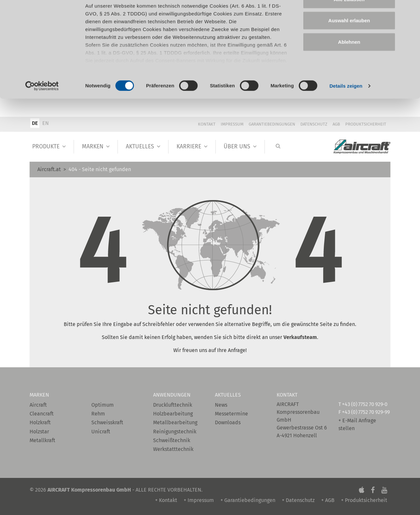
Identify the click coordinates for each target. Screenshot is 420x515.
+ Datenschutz (298, 500)
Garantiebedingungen (272, 124)
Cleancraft (42, 414)
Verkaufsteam (300, 337)
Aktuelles (140, 147)
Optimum (103, 405)
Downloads (228, 422)
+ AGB (328, 500)
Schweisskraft (107, 422)
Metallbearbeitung (175, 422)
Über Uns (237, 147)
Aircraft (38, 405)
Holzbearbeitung (173, 414)
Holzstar (39, 432)
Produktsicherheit (366, 124)
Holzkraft (40, 422)
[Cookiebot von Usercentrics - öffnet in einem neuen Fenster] (42, 104)
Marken (93, 147)
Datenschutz (314, 124)
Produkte (46, 147)
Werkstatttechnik (173, 449)
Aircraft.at (49, 169)
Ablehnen (349, 60)
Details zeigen (346, 104)
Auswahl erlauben (349, 39)
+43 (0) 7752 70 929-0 (365, 404)
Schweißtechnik (172, 440)
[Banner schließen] (410, 10)
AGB (336, 124)
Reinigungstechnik (175, 432)
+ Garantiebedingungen (248, 500)
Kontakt (207, 124)
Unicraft (101, 432)
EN (46, 123)
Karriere (189, 147)
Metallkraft (42, 440)
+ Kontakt (166, 500)
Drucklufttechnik (173, 405)
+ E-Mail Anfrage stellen (357, 424)
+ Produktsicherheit (364, 500)
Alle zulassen (349, 17)
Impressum (232, 124)
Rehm (98, 414)
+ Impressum (199, 500)
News (221, 405)
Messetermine (231, 414)
